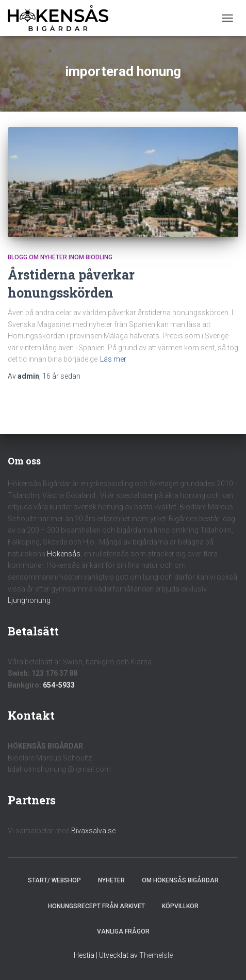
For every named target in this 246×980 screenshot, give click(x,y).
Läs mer (113, 359)
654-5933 (59, 685)
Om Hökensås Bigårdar (180, 880)
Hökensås (64, 554)
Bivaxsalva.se (93, 831)
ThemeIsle (156, 955)
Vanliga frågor (123, 931)
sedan (61, 376)
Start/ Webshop (54, 880)
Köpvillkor (180, 906)
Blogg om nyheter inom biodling (60, 257)
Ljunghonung (29, 600)
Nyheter (111, 880)
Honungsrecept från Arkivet (96, 906)
